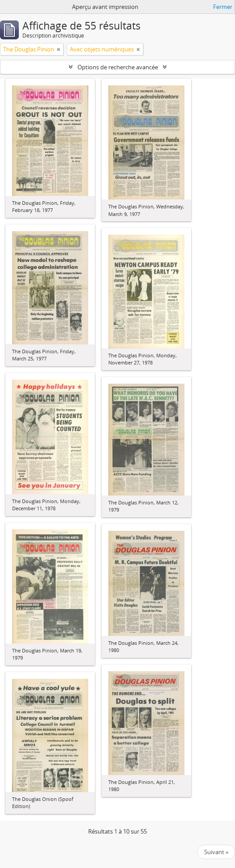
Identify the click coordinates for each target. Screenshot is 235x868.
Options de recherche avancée (118, 67)
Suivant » (216, 852)
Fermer (223, 7)
